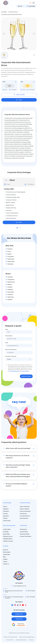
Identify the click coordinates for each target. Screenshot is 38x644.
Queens (9, 254)
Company (6, 546)
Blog (4, 557)
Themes (5, 518)
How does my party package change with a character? (18, 466)
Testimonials (7, 555)
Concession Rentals (25, 503)
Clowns (5, 507)
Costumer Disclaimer (21, 640)
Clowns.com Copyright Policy (27, 637)
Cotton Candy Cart (25, 507)
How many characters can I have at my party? (18, 457)
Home (5, 12)
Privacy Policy (25, 371)
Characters (6, 511)
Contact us (6, 564)
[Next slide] (34, 34)
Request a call (19, 614)
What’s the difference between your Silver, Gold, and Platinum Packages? (18, 476)
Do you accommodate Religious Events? (16, 485)
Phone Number (9, 336)
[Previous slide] (4, 34)
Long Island (11, 257)
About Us (6, 550)
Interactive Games (25, 534)
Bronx (9, 252)
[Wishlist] (30, 3)
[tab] (17, 228)
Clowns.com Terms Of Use (10, 637)
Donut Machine (24, 518)
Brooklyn (10, 249)
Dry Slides (6, 532)
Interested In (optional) (11, 356)
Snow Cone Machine (25, 511)
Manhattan (10, 264)
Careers (5, 562)
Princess (5, 514)
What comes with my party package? (18, 448)
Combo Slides (7, 529)
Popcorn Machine (24, 509)
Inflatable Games (8, 539)
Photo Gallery (7, 552)
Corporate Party (13, 12)
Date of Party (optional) (11, 350)
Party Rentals (23, 526)
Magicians (6, 509)
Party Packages (7, 503)
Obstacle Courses (8, 536)
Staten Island (11, 262)
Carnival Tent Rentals (25, 536)
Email (7, 343)
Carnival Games (24, 532)
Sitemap (31, 640)
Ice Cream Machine (25, 516)
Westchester (11, 259)
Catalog (5, 559)
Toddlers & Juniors (8, 541)
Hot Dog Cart (23, 514)
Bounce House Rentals (9, 526)
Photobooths (23, 529)
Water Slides (6, 534)
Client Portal (19, 619)
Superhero (6, 516)
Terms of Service (14, 371)
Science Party (7, 521)
